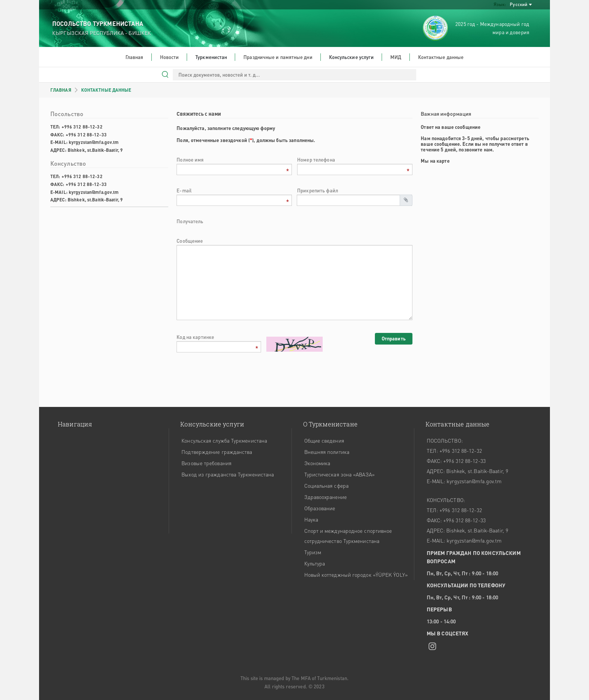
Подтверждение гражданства (217, 452)
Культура (315, 563)
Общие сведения (324, 440)
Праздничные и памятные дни (278, 57)
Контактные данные (441, 57)
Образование (320, 508)
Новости (170, 57)
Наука (311, 519)
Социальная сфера (326, 485)
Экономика (317, 463)
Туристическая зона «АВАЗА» (339, 474)
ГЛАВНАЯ (61, 90)
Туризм (313, 552)
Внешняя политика (327, 452)
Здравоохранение (325, 497)
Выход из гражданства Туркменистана (228, 474)
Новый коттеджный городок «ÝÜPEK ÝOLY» (356, 575)
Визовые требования (206, 463)
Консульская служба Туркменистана (224, 440)
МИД (396, 57)
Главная (134, 57)
